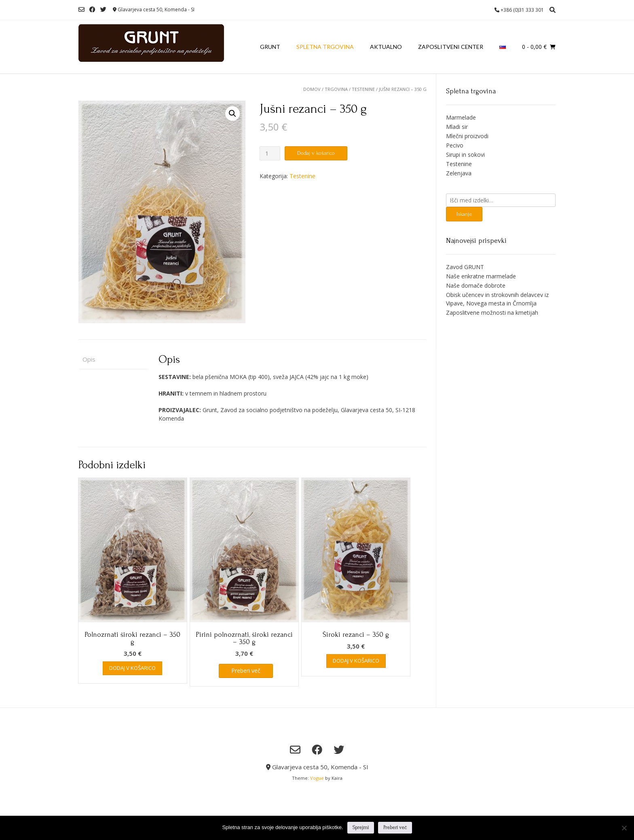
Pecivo (455, 145)
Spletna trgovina (325, 47)
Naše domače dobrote (476, 285)
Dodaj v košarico (316, 153)
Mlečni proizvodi (467, 136)
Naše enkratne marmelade (481, 276)
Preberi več (395, 827)
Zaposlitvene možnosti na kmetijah (492, 313)
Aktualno (386, 47)
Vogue (317, 778)
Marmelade (461, 117)
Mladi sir (457, 127)
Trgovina (336, 89)
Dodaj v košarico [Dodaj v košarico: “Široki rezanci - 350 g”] (356, 661)
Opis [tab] (89, 359)
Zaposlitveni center (451, 47)
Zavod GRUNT (465, 267)
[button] (232, 114)
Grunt (270, 47)
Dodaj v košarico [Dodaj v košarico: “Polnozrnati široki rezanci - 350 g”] (132, 668)
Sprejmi (361, 827)
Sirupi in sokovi (465, 155)
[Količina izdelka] (270, 153)
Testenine (363, 89)
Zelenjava (459, 173)
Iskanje (464, 214)
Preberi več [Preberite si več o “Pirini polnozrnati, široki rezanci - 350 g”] (246, 671)
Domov (312, 89)
